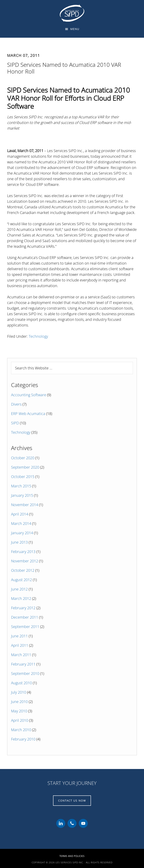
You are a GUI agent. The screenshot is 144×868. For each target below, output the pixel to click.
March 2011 (21, 655)
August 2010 (21, 683)
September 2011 (25, 627)
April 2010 (20, 720)
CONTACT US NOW (72, 801)
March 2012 (21, 598)
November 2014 (25, 505)
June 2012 (19, 589)
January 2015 (22, 495)
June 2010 (19, 702)
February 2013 (23, 552)
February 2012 (23, 608)
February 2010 (23, 739)
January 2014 (22, 533)
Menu (75, 29)
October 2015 (23, 477)
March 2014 (21, 523)
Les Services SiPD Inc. (72, 13)
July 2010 (19, 692)
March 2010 (21, 730)
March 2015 (21, 486)
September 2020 (25, 467)
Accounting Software (29, 395)
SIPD (15, 423)
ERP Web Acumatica (28, 414)
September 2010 (25, 673)
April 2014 (20, 514)
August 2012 (21, 580)
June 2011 (19, 636)
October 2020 (23, 458)
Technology (38, 336)
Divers (16, 404)
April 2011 (20, 645)
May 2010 (19, 711)
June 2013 (19, 542)
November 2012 (25, 561)
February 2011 (23, 664)
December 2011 (25, 617)
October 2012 (23, 570)
